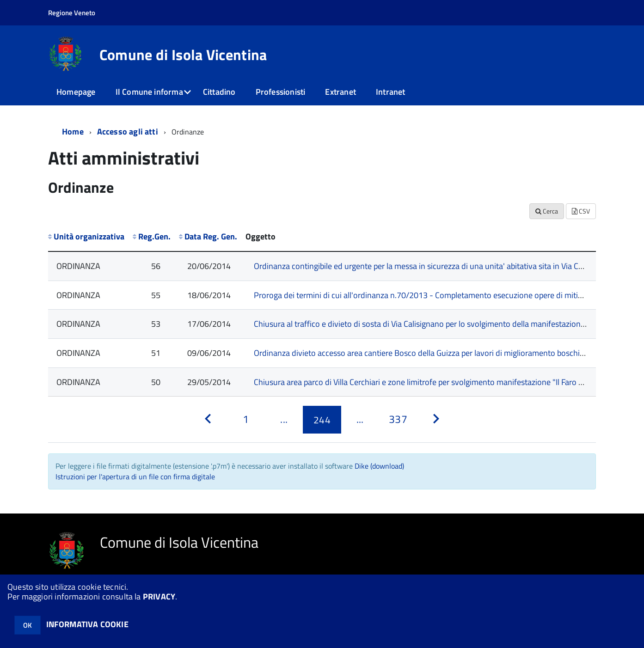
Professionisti (281, 92)
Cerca (547, 211)
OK (28, 625)
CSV (581, 211)
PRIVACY (159, 596)
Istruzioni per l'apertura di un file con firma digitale (135, 477)
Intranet (390, 92)
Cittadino (219, 92)
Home (73, 131)
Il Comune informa (149, 92)
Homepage (76, 92)
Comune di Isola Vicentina (183, 55)
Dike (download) (379, 466)
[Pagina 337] (398, 419)
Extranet (340, 92)
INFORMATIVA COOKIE (87, 624)
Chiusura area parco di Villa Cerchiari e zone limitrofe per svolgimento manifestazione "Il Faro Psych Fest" (437, 382)
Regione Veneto (72, 13)
